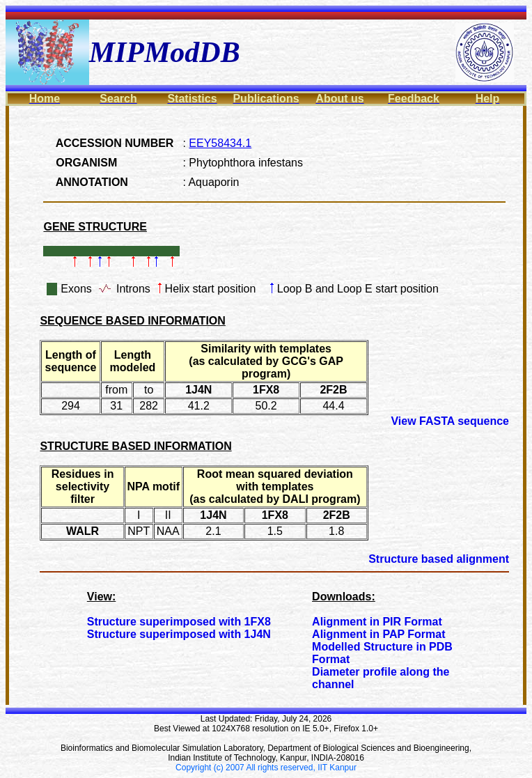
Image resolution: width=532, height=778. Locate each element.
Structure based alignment (439, 559)
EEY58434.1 (220, 143)
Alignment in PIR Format (377, 622)
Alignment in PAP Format (378, 634)
